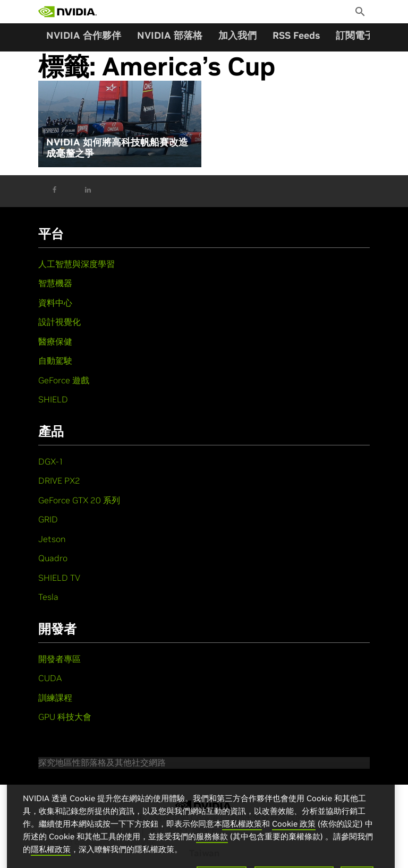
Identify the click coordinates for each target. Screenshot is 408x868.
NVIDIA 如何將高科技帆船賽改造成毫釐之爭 (117, 148)
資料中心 (55, 303)
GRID (48, 519)
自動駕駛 (55, 360)
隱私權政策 (242, 833)
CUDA (50, 678)
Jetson (52, 539)
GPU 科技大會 (65, 717)
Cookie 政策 (294, 833)
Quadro (53, 558)
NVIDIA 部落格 (170, 35)
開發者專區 (59, 659)
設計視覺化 (59, 322)
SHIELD (53, 399)
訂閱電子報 (360, 35)
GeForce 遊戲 (64, 380)
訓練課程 (55, 698)
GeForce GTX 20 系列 (79, 500)
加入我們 (237, 35)
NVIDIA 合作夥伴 (84, 35)
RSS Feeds (296, 35)
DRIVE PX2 (59, 480)
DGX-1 (51, 461)
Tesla (48, 597)
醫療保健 (55, 341)
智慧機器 (55, 283)
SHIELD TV (59, 578)
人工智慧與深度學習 (76, 264)
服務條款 (212, 846)
